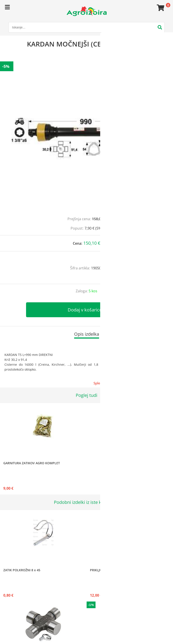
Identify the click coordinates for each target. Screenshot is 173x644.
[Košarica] (160, 8)
